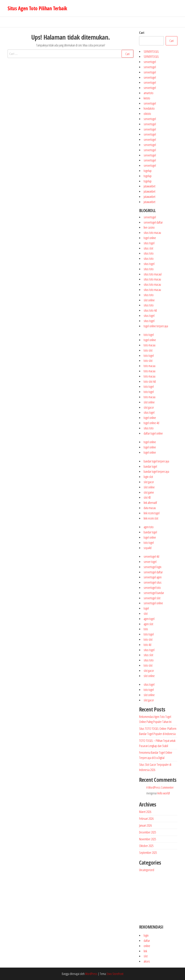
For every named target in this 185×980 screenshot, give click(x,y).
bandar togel (150, 466)
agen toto (149, 527)
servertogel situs (153, 582)
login (146, 935)
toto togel (149, 335)
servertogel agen (153, 577)
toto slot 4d (150, 381)
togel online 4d (151, 423)
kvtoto (147, 98)
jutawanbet (149, 186)
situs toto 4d (150, 310)
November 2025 (148, 839)
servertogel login (152, 567)
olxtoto (147, 114)
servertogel (150, 62)
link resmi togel (152, 513)
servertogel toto (152, 588)
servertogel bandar (154, 593)
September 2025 (148, 853)
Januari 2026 (145, 825)
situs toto (149, 253)
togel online (150, 238)
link (145, 951)
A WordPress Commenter (160, 787)
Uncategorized (147, 870)
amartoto (149, 93)
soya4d (148, 548)
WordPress (91, 974)
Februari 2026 (146, 819)
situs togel (149, 243)
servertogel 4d (151, 556)
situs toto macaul (153, 274)
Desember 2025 (148, 832)
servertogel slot (152, 598)
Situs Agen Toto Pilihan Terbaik (37, 8)
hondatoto (149, 108)
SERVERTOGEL (151, 51)
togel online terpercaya (156, 326)
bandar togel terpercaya (156, 461)
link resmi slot (151, 518)
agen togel (149, 619)
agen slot (148, 624)
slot (146, 613)
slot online (149, 300)
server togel (150, 562)
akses (147, 961)
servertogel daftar (153, 222)
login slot (148, 477)
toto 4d (147, 645)
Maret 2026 (145, 812)
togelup (148, 171)
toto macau (149, 345)
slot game (149, 492)
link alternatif (150, 503)
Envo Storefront (115, 974)
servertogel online (153, 603)
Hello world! (164, 793)
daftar (147, 941)
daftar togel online (153, 433)
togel (146, 608)
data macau (150, 508)
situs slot (148, 248)
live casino (149, 227)
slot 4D (147, 497)
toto (146, 629)
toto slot (148, 350)
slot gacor (149, 407)
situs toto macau (152, 233)
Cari (142, 33)
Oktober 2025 (146, 846)
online (147, 946)
